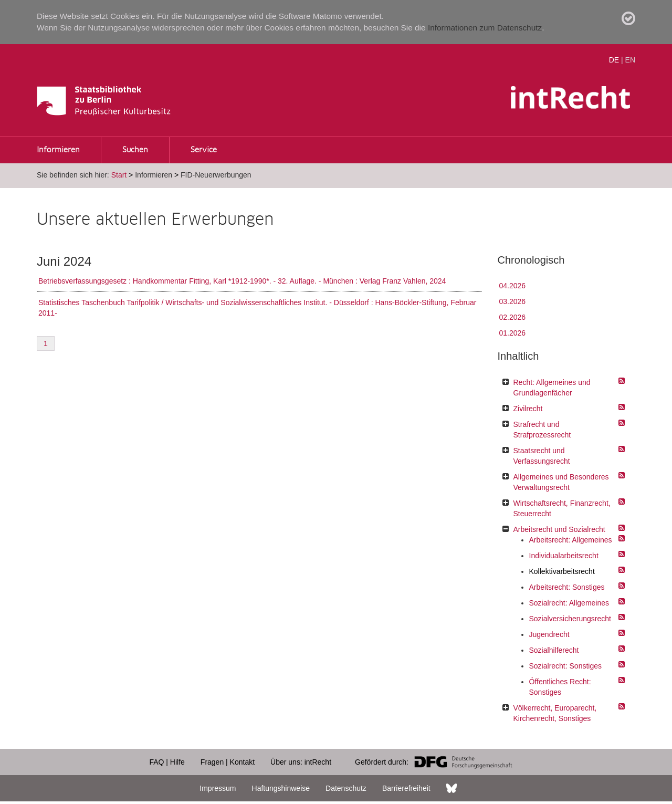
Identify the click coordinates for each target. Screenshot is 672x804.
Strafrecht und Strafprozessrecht (542, 430)
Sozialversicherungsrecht (570, 619)
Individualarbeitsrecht (564, 556)
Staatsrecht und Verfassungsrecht (542, 456)
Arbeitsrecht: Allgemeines (571, 540)
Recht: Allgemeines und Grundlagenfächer (552, 388)
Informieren (58, 150)
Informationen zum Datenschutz (485, 28)
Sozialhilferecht (554, 650)
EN (630, 60)
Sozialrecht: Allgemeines (569, 603)
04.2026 (513, 286)
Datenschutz (346, 788)
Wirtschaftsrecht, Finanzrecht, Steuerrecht (562, 508)
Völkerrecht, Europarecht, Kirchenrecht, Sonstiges (555, 713)
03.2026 (513, 301)
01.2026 (513, 333)
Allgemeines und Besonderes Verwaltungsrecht (561, 482)
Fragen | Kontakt (228, 762)
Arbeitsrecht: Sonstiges (567, 587)
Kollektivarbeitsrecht (562, 571)
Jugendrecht (549, 634)
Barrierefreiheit (406, 788)
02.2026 (513, 317)
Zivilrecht (528, 409)
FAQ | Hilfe (167, 762)
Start (119, 175)
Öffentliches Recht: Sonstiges (560, 687)
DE (614, 60)
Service (204, 150)
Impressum (218, 788)
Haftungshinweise (281, 788)
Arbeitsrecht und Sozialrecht (559, 529)
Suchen (135, 150)
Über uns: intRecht (301, 762)
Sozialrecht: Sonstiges (566, 666)
